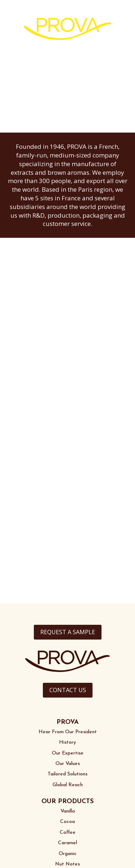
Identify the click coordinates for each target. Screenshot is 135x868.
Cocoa (67, 822)
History (67, 742)
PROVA (68, 722)
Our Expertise (68, 753)
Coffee (68, 833)
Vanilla (68, 811)
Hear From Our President (68, 732)
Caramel (67, 843)
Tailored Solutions (67, 774)
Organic (68, 854)
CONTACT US (68, 690)
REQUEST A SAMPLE (68, 632)
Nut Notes (67, 864)
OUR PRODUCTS (67, 802)
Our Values (68, 764)
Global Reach (68, 785)
